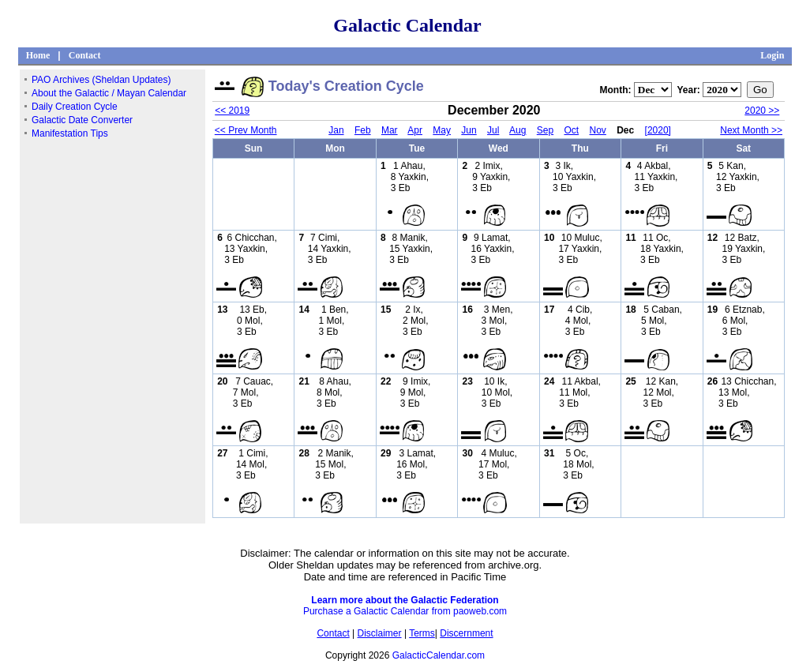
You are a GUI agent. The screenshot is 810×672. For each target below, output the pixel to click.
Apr (415, 130)
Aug (517, 130)
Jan (336, 130)
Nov (598, 130)
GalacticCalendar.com (439, 655)
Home (38, 55)
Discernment (466, 633)
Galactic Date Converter (82, 120)
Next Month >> (751, 130)
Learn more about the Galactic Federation (405, 600)
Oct (571, 130)
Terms (422, 633)
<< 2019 (232, 111)
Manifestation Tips (70, 133)
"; (653, 90)
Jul (493, 130)
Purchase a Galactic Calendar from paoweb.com (405, 611)
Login (772, 55)
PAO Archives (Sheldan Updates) (101, 80)
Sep (545, 130)
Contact (85, 55)
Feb (363, 130)
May (442, 130)
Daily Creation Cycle (75, 107)
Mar (390, 130)
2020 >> (762, 111)
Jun (469, 130)
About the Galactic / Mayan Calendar (109, 93)
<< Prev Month (246, 130)
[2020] (658, 130)
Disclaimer (380, 633)
